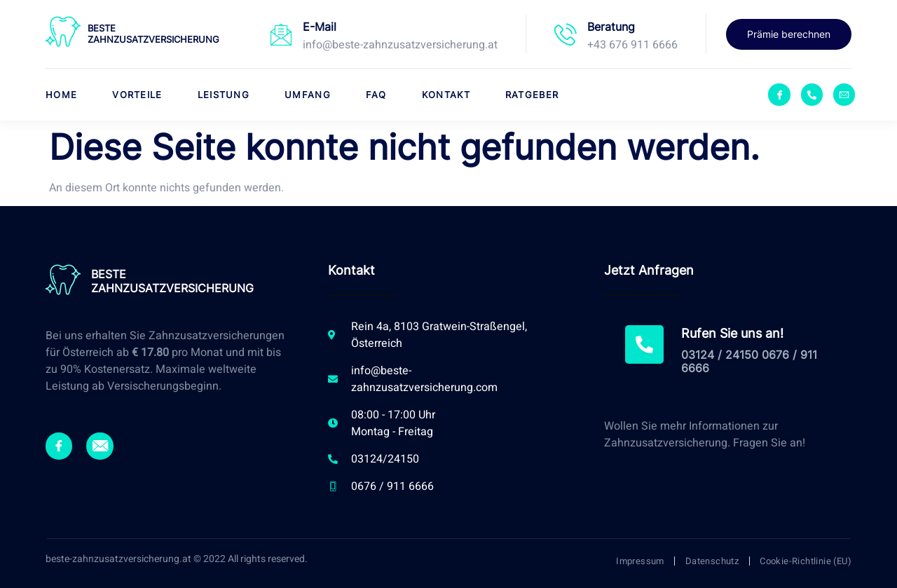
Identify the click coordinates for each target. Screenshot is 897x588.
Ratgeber (532, 95)
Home (61, 95)
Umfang (308, 95)
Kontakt (446, 95)
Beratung (611, 27)
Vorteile (137, 95)
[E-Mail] (281, 34)
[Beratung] (566, 34)
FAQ (376, 95)
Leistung (224, 95)
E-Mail (320, 27)
